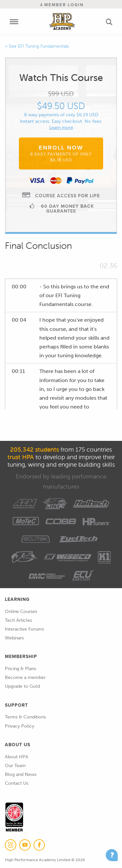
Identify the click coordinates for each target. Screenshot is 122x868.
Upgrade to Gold (22, 686)
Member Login (62, 5)
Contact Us (17, 783)
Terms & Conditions (25, 717)
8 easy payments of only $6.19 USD (61, 115)
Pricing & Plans (20, 669)
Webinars (14, 638)
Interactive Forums (24, 629)
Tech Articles (18, 620)
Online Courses (21, 611)
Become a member (25, 677)
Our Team (15, 766)
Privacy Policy (20, 726)
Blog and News (21, 774)
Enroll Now (61, 153)
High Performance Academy (62, 22)
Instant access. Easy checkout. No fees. (61, 121)
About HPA (17, 757)
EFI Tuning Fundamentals (43, 46)
